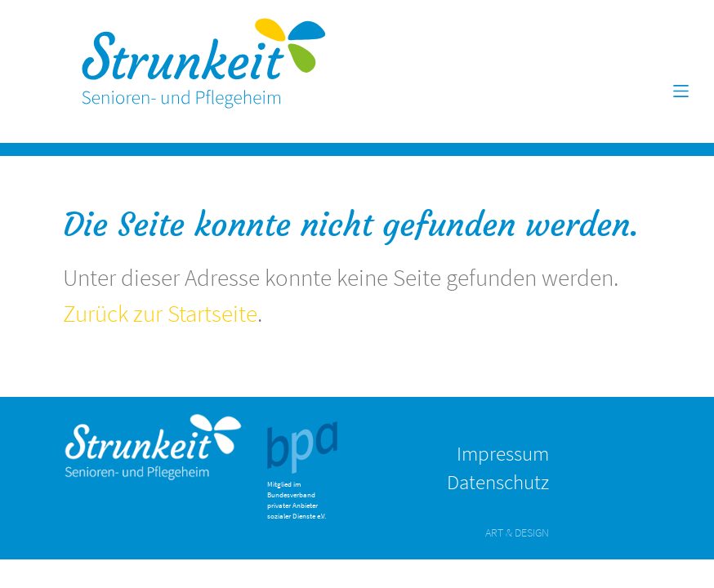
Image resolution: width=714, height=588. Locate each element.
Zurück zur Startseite (160, 314)
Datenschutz (498, 482)
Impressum (503, 453)
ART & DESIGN (517, 532)
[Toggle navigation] (681, 91)
